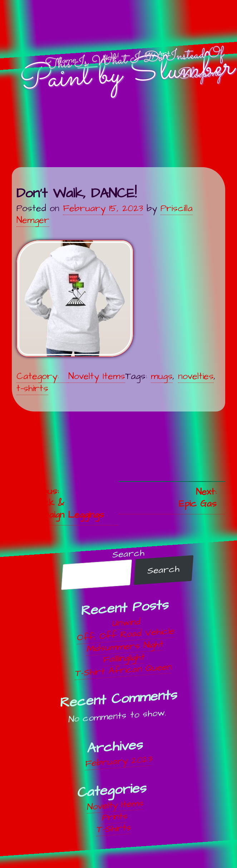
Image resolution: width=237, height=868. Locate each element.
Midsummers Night (125, 647)
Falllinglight (124, 658)
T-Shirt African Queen (123, 670)
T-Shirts (114, 829)
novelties (196, 376)
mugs (162, 376)
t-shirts (32, 388)
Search (129, 554)
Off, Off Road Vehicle (126, 634)
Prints (115, 817)
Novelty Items (97, 376)
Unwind (127, 623)
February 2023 (118, 762)
